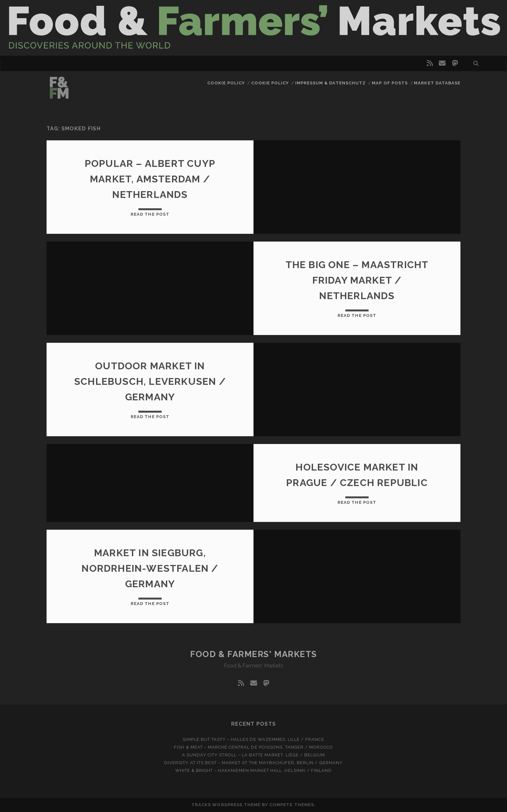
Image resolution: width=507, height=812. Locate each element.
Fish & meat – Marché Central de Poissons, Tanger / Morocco (253, 747)
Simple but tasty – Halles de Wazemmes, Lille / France (253, 739)
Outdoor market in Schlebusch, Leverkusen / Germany (150, 381)
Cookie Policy (226, 83)
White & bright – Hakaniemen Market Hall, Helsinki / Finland (253, 770)
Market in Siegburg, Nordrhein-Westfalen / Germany (150, 568)
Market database (437, 83)
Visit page (253, 28)
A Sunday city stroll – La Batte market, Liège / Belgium (253, 755)
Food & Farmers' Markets (253, 654)
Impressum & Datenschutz (330, 83)
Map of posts (390, 83)
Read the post (150, 214)
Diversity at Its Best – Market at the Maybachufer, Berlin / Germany (253, 763)
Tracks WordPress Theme (226, 805)
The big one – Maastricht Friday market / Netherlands (357, 280)
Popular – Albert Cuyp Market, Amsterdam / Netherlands (150, 179)
